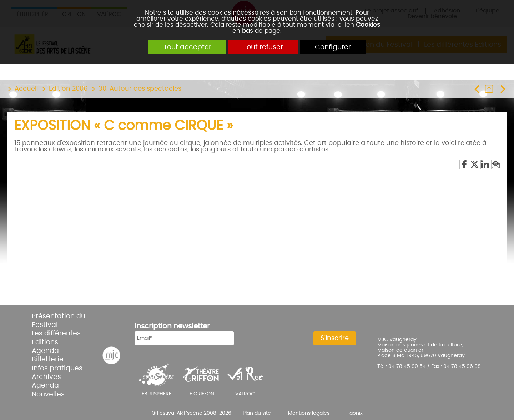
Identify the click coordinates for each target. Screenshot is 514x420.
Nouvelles (48, 394)
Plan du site (257, 413)
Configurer (333, 47)
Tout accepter (187, 47)
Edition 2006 (68, 89)
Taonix (355, 413)
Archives (46, 377)
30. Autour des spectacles (140, 89)
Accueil (26, 89)
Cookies (368, 25)
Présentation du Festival (59, 321)
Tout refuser (263, 47)
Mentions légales (309, 413)
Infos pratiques (57, 368)
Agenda (45, 351)
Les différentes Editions (56, 338)
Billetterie (48, 360)
